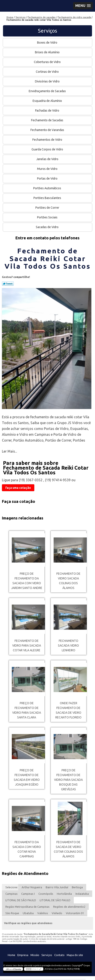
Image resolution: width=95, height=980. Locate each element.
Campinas (11, 894)
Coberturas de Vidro (48, 62)
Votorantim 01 (75, 913)
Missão (35, 955)
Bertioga (77, 887)
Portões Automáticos (47, 188)
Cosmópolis (46, 894)
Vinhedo (57, 913)
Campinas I (28, 894)
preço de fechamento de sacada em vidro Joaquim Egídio (27, 777)
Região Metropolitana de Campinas (27, 907)
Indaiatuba (82, 894)
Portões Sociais (48, 217)
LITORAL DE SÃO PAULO (21, 900)
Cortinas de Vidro (48, 72)
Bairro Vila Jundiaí (57, 887)
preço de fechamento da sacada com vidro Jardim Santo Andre (27, 581)
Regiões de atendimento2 (69, 907)
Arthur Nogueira (32, 887)
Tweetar (8, 284)
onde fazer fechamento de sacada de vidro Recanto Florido (68, 710)
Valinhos (43, 913)
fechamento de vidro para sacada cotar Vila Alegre (27, 645)
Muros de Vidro (48, 169)
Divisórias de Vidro (48, 81)
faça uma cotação (18, 488)
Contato (59, 955)
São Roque (12, 913)
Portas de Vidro (48, 178)
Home (11, 955)
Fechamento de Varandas (48, 130)
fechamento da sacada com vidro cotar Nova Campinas (27, 849)
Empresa (23, 955)
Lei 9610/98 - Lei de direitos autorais (28, 941)
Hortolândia (64, 894)
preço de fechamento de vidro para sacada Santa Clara (27, 710)
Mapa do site (75, 955)
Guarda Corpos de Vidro (48, 149)
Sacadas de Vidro (47, 227)
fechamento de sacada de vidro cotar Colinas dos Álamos (68, 849)
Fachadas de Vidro (47, 110)
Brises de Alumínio (48, 52)
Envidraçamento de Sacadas (48, 91)
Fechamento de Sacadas (47, 120)
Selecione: (12, 887)
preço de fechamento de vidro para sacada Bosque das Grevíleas (68, 780)
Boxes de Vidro (47, 43)
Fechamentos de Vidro (48, 140)
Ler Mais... (9, 451)
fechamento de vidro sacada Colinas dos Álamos (68, 581)
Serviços (47, 31)
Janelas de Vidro (48, 159)
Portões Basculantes (48, 198)
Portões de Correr (48, 208)
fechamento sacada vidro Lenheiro (68, 645)
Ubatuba (28, 913)
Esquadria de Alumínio (48, 101)
